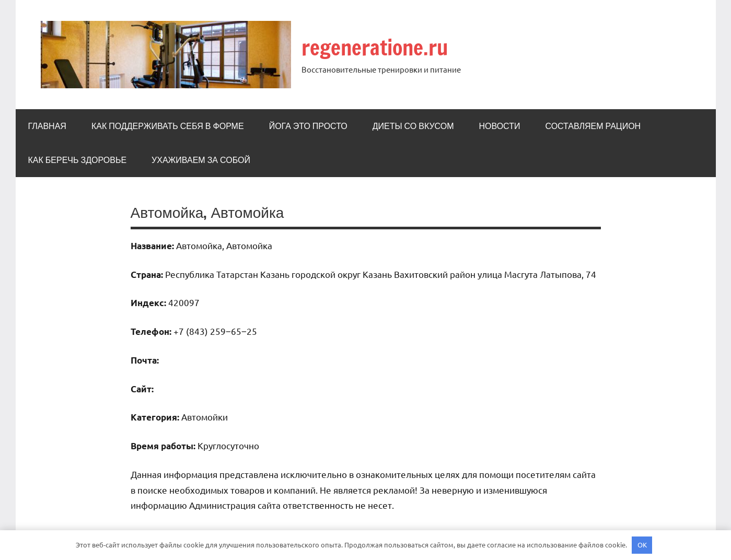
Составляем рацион (593, 126)
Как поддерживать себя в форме (168, 126)
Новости (500, 126)
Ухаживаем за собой (201, 160)
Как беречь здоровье (78, 160)
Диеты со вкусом (413, 126)
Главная (47, 126)
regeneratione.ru (376, 47)
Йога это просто (308, 126)
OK (642, 545)
